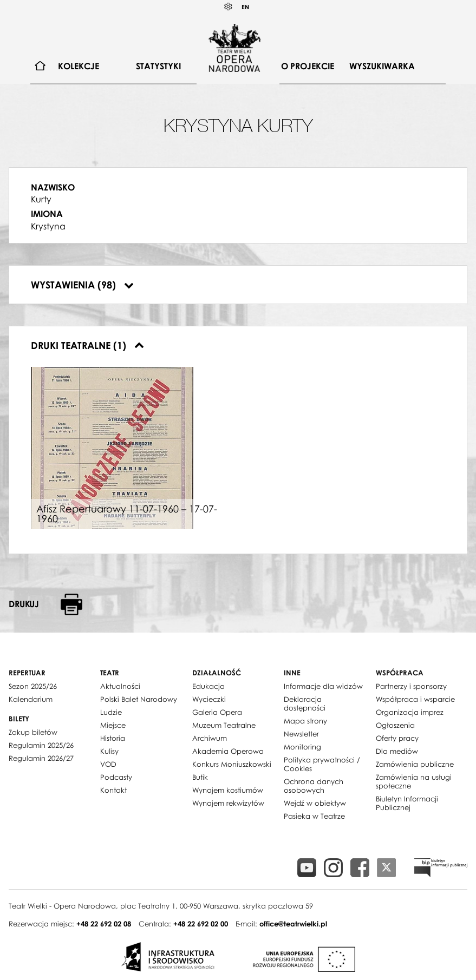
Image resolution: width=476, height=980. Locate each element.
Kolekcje (79, 66)
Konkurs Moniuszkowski (232, 764)
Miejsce (113, 725)
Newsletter (301, 734)
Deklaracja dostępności (305, 703)
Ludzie (111, 712)
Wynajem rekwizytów (228, 803)
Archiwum (210, 738)
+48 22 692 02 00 (201, 924)
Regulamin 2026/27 (41, 758)
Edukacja (208, 686)
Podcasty (116, 777)
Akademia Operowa (228, 751)
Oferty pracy (397, 738)
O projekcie (308, 66)
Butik (200, 777)
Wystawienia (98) (82, 285)
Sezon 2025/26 (33, 686)
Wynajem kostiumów (228, 790)
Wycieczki (209, 699)
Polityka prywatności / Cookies (322, 764)
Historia (113, 738)
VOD (108, 764)
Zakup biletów (33, 732)
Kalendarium (31, 699)
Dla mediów (397, 751)
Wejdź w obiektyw (315, 803)
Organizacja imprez (410, 712)
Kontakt (113, 790)
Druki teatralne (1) (87, 345)
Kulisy (109, 751)
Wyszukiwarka (382, 66)
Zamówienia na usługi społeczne (414, 781)
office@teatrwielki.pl (293, 924)
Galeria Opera (217, 712)
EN (245, 7)
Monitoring (302, 747)
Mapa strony (305, 721)
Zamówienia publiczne (415, 764)
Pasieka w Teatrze (314, 816)
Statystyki (158, 66)
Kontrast (229, 7)
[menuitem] (40, 66)
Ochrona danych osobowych (314, 786)
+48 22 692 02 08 (104, 924)
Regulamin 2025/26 (41, 745)
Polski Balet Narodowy (139, 699)
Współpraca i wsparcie (415, 699)
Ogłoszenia (395, 725)
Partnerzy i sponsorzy (411, 686)
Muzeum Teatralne (224, 725)
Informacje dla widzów (323, 686)
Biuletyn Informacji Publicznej (407, 803)
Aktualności (120, 686)
